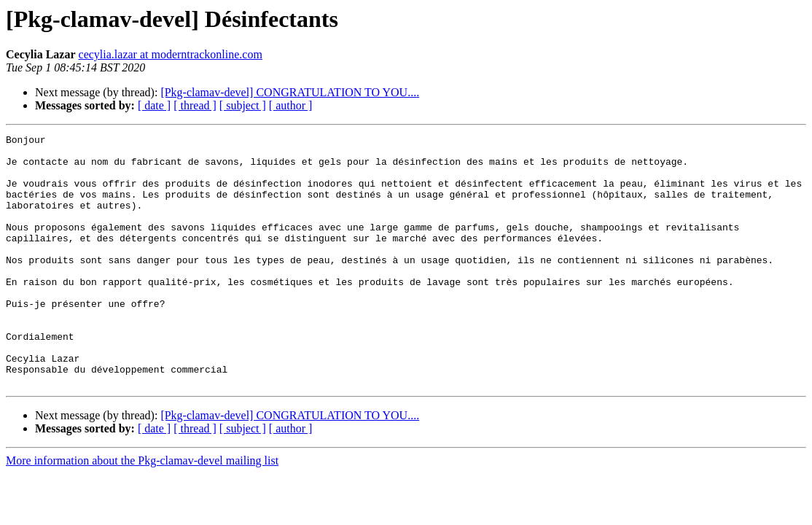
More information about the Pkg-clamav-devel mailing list (142, 511)
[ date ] (154, 105)
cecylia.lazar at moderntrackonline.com (171, 54)
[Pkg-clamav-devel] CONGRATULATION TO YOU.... (290, 92)
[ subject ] (243, 105)
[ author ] (291, 105)
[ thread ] (195, 105)
